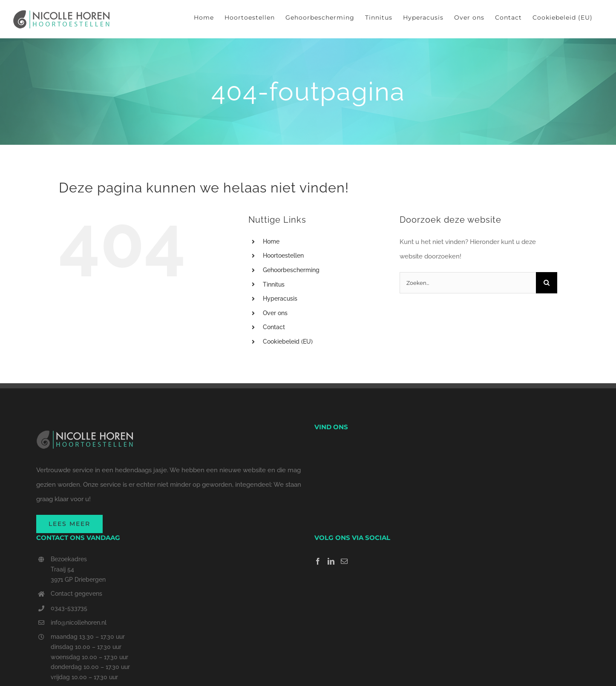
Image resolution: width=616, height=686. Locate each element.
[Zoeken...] (468, 283)
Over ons (275, 313)
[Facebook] (318, 561)
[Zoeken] (547, 283)
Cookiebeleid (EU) (288, 342)
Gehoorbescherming (291, 270)
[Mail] (344, 561)
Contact (274, 327)
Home (271, 241)
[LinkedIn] (331, 561)
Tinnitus (274, 284)
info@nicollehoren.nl (79, 623)
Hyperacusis (280, 299)
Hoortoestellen (283, 255)
